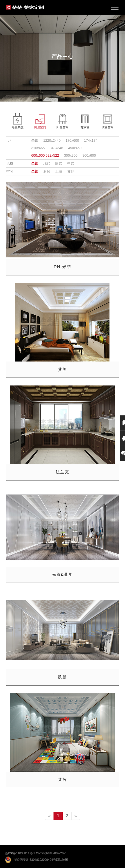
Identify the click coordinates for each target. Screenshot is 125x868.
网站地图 (62, 860)
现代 (47, 163)
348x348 (56, 148)
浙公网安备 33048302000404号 (35, 860)
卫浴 (59, 171)
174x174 (91, 140)
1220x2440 (52, 140)
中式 (71, 163)
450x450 (75, 148)
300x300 (71, 155)
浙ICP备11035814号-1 (20, 853)
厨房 (47, 171)
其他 (71, 171)
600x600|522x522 (45, 155)
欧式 (59, 163)
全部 (35, 140)
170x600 (72, 140)
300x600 (89, 155)
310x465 (38, 148)
